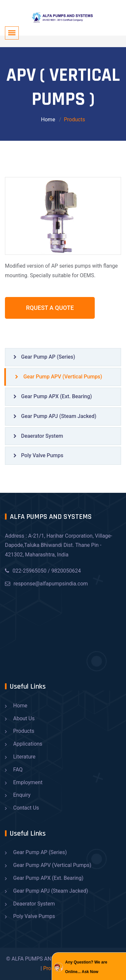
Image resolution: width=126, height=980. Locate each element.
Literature (24, 757)
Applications (28, 744)
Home (48, 119)
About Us (24, 718)
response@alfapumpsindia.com (46, 584)
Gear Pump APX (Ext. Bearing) (53, 396)
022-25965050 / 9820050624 (43, 571)
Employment (28, 782)
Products (24, 731)
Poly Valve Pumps (38, 455)
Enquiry (22, 795)
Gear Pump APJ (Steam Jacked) (55, 416)
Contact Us (26, 808)
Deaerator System (38, 436)
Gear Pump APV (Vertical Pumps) (59, 377)
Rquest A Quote (50, 308)
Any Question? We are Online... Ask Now (86, 967)
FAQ (18, 770)
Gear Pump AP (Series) (44, 357)
